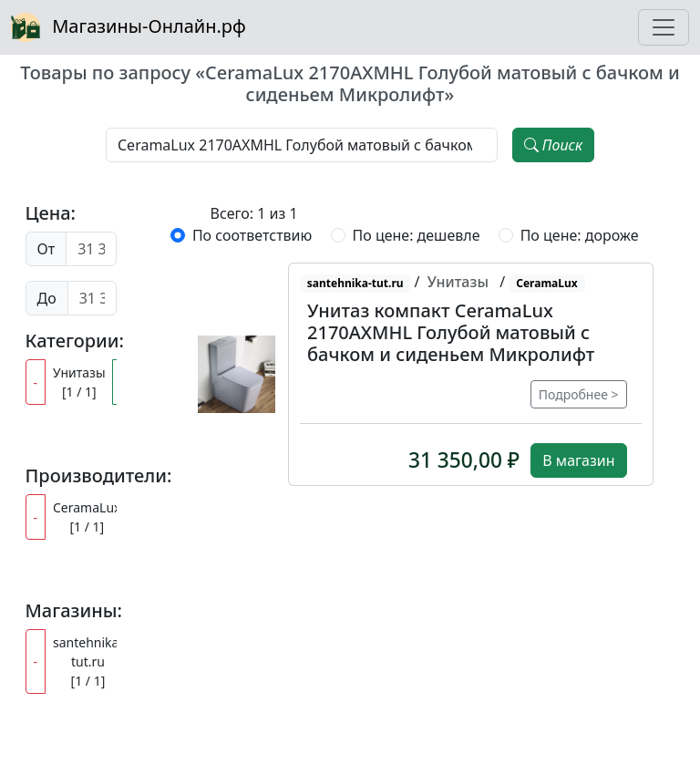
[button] (237, 374)
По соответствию (252, 235)
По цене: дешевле (417, 235)
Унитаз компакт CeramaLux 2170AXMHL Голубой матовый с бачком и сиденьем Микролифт (451, 332)
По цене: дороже (580, 235)
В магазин (578, 460)
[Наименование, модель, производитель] (302, 145)
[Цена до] (92, 298)
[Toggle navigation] (664, 27)
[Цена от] (91, 249)
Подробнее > (579, 394)
